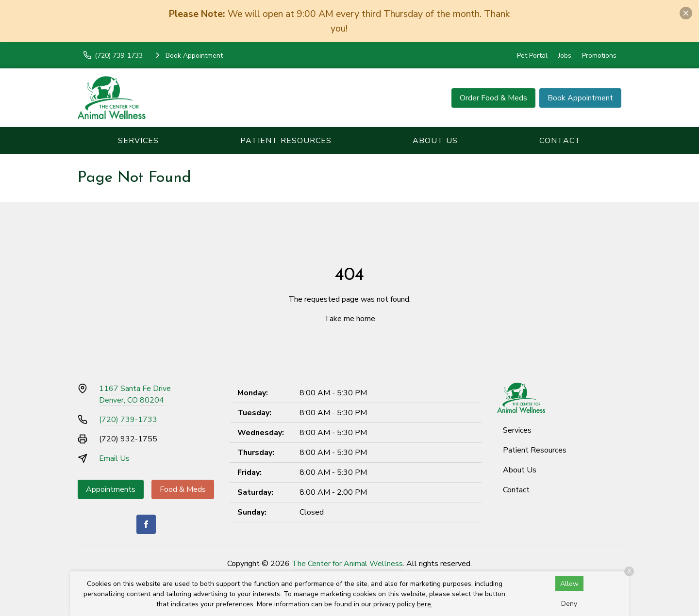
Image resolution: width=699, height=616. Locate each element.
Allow (569, 584)
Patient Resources (286, 141)
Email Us (114, 458)
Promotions (599, 56)
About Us (435, 141)
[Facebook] (146, 524)
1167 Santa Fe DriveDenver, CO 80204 (135, 394)
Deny (569, 604)
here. (425, 604)
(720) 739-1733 (128, 420)
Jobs (565, 56)
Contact (560, 141)
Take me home (350, 319)
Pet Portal (532, 56)
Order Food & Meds (493, 98)
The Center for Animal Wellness (347, 564)
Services (138, 141)
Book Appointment (580, 98)
